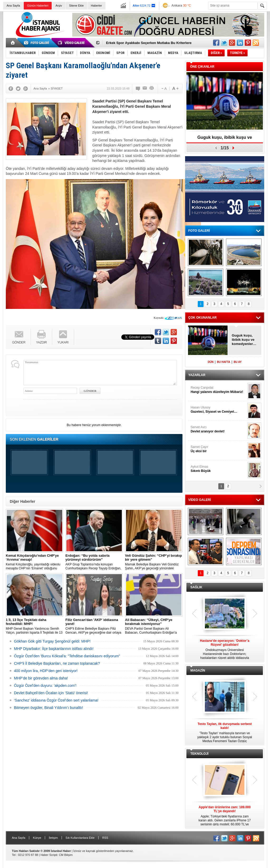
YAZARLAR (197, 375)
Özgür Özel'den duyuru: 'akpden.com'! (45, 685)
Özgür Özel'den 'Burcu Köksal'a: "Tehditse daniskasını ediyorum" (67, 656)
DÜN (211, 362)
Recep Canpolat (218, 390)
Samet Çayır (218, 449)
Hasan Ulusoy (218, 410)
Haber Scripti (49, 855)
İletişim (53, 838)
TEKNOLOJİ (199, 754)
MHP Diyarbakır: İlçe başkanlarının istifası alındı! (54, 649)
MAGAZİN (198, 670)
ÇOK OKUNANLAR (202, 318)
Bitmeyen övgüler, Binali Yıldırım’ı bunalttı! (49, 708)
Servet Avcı (218, 429)
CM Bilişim (66, 855)
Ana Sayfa (13, 6)
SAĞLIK (196, 587)
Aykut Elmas (218, 469)
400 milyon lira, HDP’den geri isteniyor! (46, 671)
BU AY (238, 362)
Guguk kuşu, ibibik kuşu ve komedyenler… (225, 139)
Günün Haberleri (38, 6)
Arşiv (59, 6)
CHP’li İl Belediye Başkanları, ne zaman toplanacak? (57, 663)
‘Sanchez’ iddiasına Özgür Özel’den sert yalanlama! (56, 700)
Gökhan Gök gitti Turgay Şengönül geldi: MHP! (52, 641)
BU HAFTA (224, 362)
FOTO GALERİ (199, 231)
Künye (37, 838)
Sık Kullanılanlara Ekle (80, 838)
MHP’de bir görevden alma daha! (41, 678)
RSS (105, 838)
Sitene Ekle (76, 6)
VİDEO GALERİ (200, 500)
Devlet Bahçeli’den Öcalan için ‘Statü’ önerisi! (51, 693)
